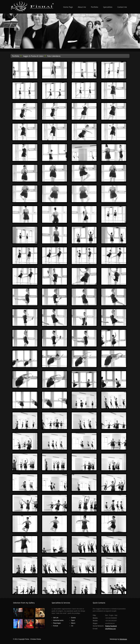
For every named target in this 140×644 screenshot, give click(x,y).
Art (72, 626)
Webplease (123, 639)
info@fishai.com (111, 629)
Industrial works (58, 620)
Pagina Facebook (111, 626)
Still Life (56, 618)
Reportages (57, 623)
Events (73, 618)
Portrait (56, 626)
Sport (73, 620)
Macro (73, 623)
